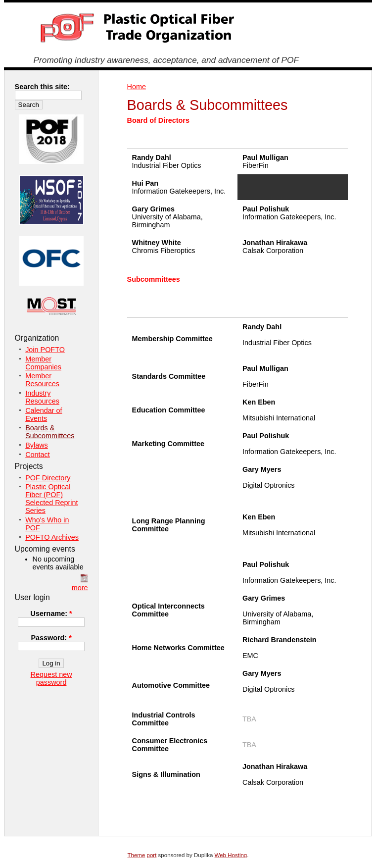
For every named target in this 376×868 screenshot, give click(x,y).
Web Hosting (231, 855)
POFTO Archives (52, 537)
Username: (51, 613)
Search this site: (42, 87)
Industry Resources (42, 397)
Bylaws (37, 445)
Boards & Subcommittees (50, 432)
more (80, 588)
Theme (137, 855)
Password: (51, 638)
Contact (38, 455)
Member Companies (43, 363)
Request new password (51, 678)
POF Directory (48, 478)
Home (137, 87)
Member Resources (42, 380)
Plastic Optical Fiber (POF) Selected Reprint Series (51, 499)
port (152, 855)
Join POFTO (45, 350)
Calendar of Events (44, 414)
